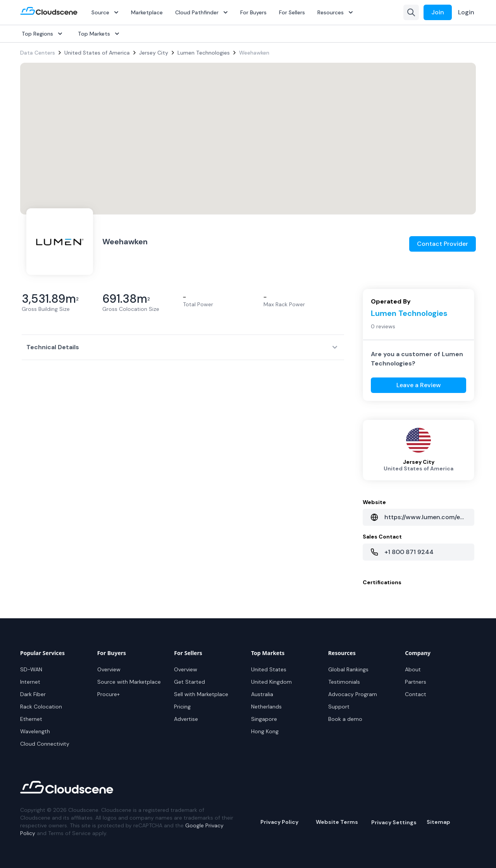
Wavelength (35, 731)
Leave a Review (419, 385)
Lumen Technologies (204, 53)
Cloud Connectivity (45, 744)
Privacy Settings (394, 822)
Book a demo (345, 719)
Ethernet (31, 719)
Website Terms (337, 822)
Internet (30, 682)
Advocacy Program (353, 694)
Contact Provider (443, 244)
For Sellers (292, 12)
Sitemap (438, 822)
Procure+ (108, 694)
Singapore (264, 719)
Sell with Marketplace (201, 694)
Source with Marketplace (129, 682)
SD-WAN (31, 669)
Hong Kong (265, 731)
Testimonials (344, 682)
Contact (416, 694)
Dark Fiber (33, 694)
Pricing (182, 707)
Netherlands (266, 707)
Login (466, 12)
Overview (109, 669)
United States (269, 669)
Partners (416, 682)
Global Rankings (348, 669)
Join (438, 12)
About (413, 669)
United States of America (97, 53)
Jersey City (154, 53)
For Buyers (253, 12)
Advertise (186, 719)
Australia (262, 694)
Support (339, 707)
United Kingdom (271, 682)
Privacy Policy (279, 822)
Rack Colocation (41, 707)
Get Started (189, 682)
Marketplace (147, 12)
